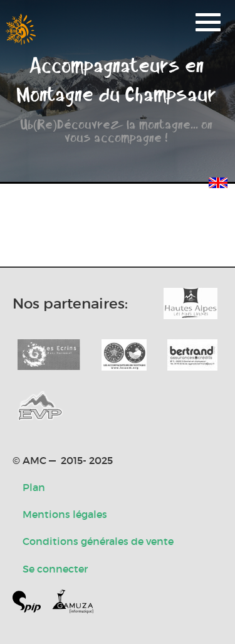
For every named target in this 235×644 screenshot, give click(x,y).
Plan (34, 487)
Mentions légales (65, 514)
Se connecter (55, 569)
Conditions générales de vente (98, 541)
